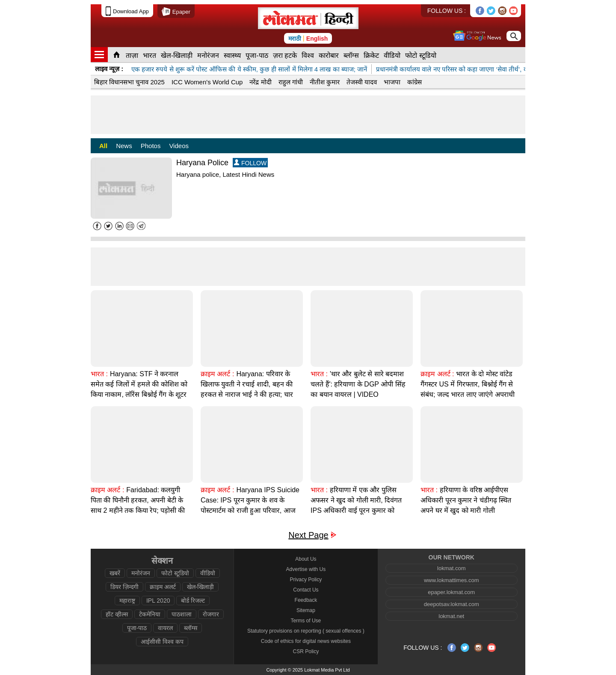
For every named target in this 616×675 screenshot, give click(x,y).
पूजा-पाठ (257, 55)
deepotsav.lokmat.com (452, 604)
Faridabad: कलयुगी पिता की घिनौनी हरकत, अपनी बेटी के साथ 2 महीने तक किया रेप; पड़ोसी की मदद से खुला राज (138, 505)
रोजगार (211, 614)
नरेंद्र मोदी (260, 82)
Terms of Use (306, 621)
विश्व (308, 55)
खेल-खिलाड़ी (177, 55)
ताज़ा (132, 55)
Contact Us (306, 590)
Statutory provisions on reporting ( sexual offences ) (306, 631)
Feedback (306, 600)
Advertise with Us (306, 569)
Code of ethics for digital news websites (306, 641)
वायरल (165, 628)
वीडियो (392, 55)
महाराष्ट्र (127, 601)
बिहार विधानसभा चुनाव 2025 (129, 82)
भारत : (99, 374)
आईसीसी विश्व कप (162, 642)
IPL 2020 (158, 601)
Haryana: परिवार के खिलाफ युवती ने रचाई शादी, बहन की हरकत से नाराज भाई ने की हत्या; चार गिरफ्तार (247, 389)
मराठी (295, 39)
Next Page (308, 535)
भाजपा (392, 82)
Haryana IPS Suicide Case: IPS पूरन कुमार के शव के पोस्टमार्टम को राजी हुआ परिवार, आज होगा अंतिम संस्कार (250, 505)
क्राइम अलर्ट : (217, 374)
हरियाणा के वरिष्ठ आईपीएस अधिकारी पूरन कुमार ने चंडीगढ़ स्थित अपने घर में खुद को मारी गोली (466, 500)
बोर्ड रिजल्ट (193, 601)
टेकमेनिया (150, 614)
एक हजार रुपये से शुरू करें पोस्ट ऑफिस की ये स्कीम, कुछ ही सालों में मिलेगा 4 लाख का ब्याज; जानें (249, 69)
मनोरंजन (208, 55)
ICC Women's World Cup (207, 82)
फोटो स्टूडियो (421, 55)
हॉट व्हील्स (117, 614)
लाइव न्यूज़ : (109, 69)
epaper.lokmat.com (451, 592)
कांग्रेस (415, 82)
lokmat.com (451, 568)
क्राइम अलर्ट (163, 587)
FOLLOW (250, 163)
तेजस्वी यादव (362, 82)
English (317, 39)
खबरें (115, 573)
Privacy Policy (306, 580)
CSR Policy (306, 651)
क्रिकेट (371, 55)
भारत (150, 55)
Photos (151, 146)
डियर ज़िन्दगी (124, 587)
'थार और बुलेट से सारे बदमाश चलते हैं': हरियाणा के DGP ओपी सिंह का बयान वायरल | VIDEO (358, 384)
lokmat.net (451, 616)
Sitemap (306, 610)
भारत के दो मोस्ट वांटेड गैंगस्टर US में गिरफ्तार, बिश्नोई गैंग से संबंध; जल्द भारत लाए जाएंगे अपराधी (468, 384)
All (103, 146)
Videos (179, 146)
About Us (306, 559)
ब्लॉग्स (351, 55)
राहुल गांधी (291, 82)
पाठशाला (182, 614)
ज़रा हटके (285, 55)
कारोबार (329, 55)
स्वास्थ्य (232, 55)
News (124, 146)
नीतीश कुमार (325, 82)
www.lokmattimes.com (452, 580)
